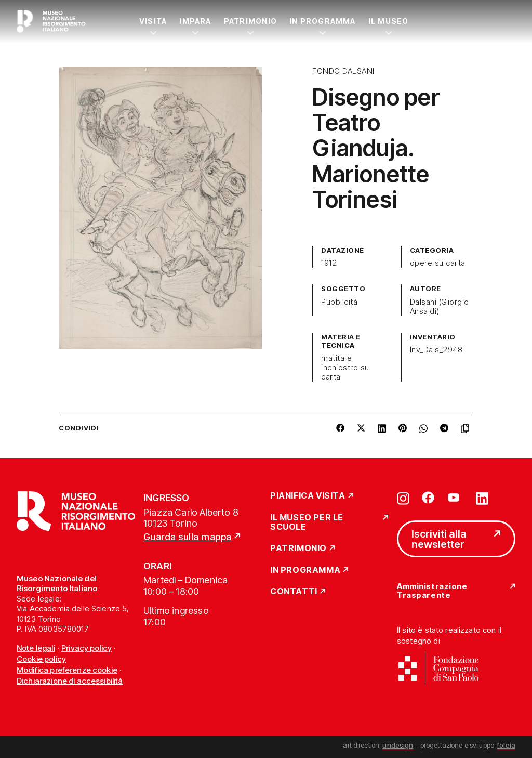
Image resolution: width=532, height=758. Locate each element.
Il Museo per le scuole (307, 522)
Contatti (294, 592)
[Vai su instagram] (403, 498)
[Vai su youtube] (455, 498)
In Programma (323, 21)
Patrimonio (250, 21)
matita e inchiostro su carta (345, 368)
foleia (506, 745)
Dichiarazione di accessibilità (70, 681)
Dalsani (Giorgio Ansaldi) (440, 307)
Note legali (36, 648)
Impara (195, 21)
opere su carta (438, 263)
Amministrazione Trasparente (432, 591)
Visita (153, 21)
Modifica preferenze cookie (67, 670)
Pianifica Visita (308, 496)
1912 (329, 263)
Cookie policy (41, 659)
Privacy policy (87, 648)
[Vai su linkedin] (482, 498)
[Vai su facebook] (428, 498)
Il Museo (389, 21)
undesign (398, 745)
